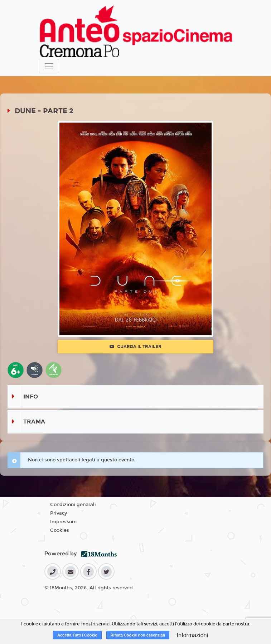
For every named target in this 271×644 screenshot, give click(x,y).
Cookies (60, 530)
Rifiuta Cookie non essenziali (138, 635)
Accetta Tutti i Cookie (77, 635)
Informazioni (192, 635)
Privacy (59, 513)
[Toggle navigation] (49, 66)
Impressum (63, 522)
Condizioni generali (73, 505)
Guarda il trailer (135, 347)
